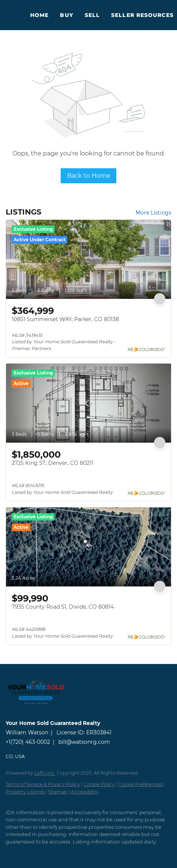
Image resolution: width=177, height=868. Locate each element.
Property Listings (25, 792)
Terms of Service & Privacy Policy (43, 784)
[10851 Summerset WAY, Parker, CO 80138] (88, 259)
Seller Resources (142, 15)
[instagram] (40, 853)
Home (39, 15)
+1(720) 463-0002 (28, 742)
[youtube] (55, 853)
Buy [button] (66, 15)
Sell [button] (92, 15)
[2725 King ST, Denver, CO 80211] (88, 403)
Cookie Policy (99, 784)
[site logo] (39, 713)
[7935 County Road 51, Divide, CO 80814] (88, 547)
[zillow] (24, 853)
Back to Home (89, 176)
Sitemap (58, 792)
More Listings (153, 213)
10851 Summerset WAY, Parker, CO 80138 (65, 319)
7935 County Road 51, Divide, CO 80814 (63, 607)
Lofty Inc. (45, 773)
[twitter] (9, 853)
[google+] (70, 853)
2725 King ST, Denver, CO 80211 (53, 463)
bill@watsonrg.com (84, 742)
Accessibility (85, 792)
